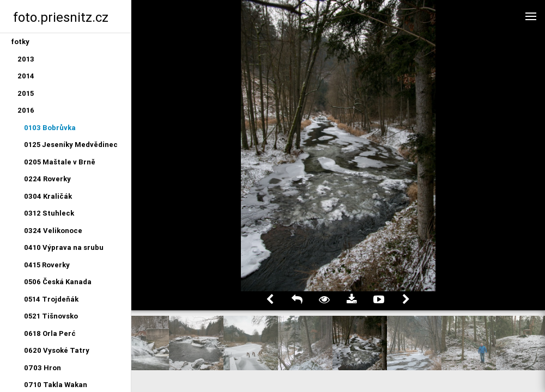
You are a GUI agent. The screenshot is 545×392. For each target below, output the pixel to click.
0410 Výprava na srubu (64, 247)
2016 (26, 110)
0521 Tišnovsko (51, 316)
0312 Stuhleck (49, 213)
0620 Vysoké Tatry (57, 350)
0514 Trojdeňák (51, 299)
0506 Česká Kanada (58, 282)
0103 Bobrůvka (50, 128)
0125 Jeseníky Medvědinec (71, 145)
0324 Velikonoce (53, 231)
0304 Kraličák (48, 196)
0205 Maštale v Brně (60, 162)
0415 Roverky (47, 265)
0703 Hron (43, 368)
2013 (26, 59)
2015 (26, 93)
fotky (20, 42)
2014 (26, 76)
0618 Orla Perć (50, 333)
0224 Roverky (47, 179)
